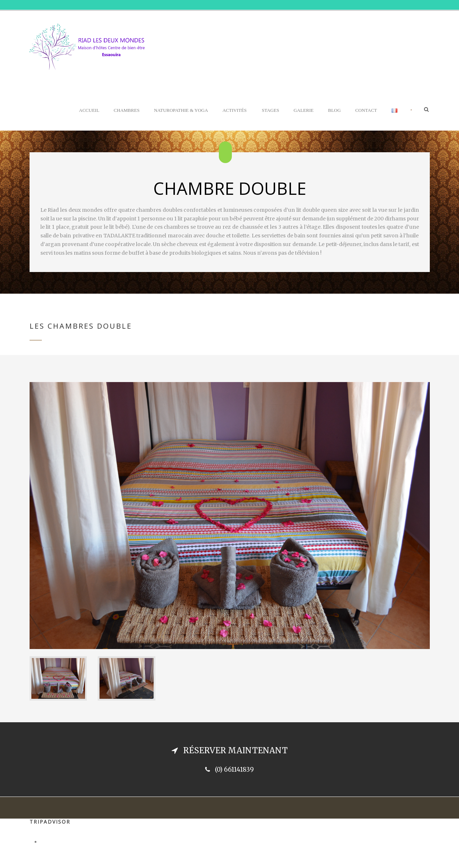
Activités (235, 110)
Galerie (304, 110)
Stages (270, 110)
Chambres (127, 110)
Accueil (89, 110)
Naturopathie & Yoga (181, 110)
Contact (366, 110)
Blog (334, 110)
